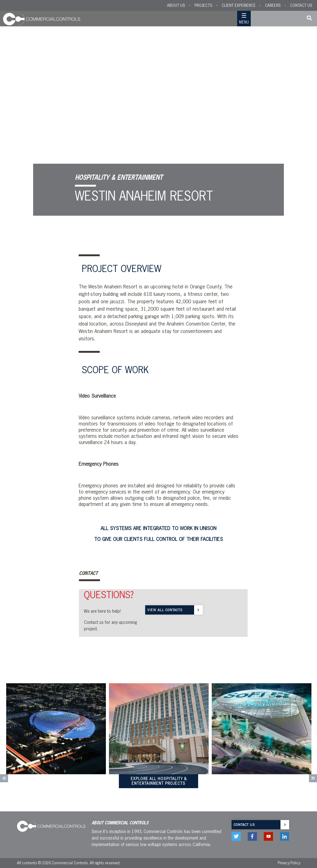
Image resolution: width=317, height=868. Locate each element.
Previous (4, 778)
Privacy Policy (289, 863)
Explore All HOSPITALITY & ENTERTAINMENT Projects (159, 781)
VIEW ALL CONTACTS (165, 610)
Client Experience (239, 5)
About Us (176, 5)
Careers (273, 5)
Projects (203, 5)
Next (313, 778)
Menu (244, 22)
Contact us (244, 825)
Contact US (301, 5)
